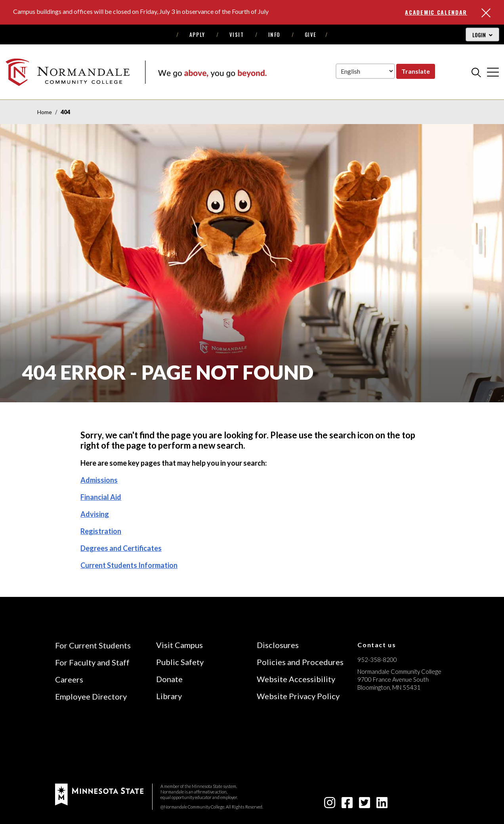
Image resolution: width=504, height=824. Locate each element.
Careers (69, 679)
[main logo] (136, 72)
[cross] (493, 72)
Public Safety (180, 662)
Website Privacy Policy (298, 696)
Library (169, 696)
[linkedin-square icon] (382, 805)
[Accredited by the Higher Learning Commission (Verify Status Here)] (387, 744)
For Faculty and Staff (92, 662)
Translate (416, 71)
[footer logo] (99, 794)
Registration (101, 531)
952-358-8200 (377, 660)
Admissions (99, 480)
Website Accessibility (296, 679)
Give (311, 34)
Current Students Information (129, 565)
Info (274, 34)
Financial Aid (101, 497)
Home (45, 112)
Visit (237, 34)
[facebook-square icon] (347, 805)
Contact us (377, 645)
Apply (197, 34)
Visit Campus (179, 645)
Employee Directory (91, 696)
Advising (95, 514)
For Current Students (93, 645)
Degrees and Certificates (121, 548)
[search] (476, 72)
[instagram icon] (330, 805)
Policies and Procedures (300, 662)
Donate (169, 679)
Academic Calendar (436, 12)
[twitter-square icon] (365, 805)
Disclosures (278, 645)
